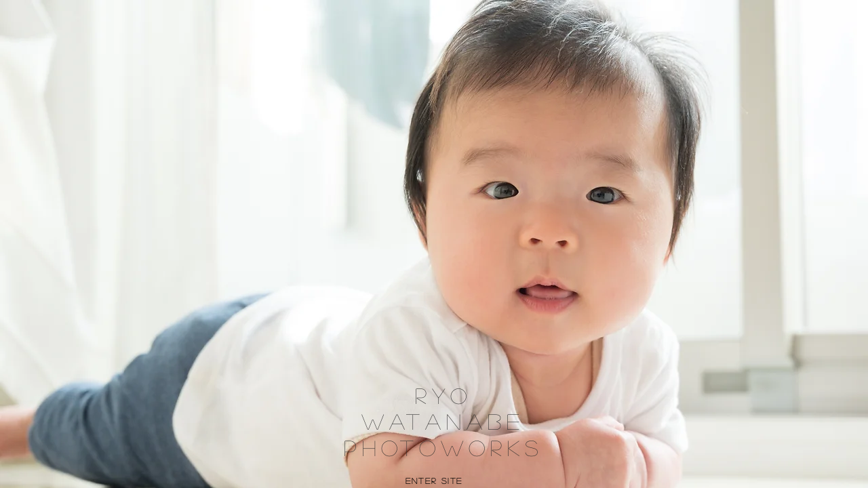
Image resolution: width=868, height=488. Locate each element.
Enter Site (434, 481)
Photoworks (443, 447)
